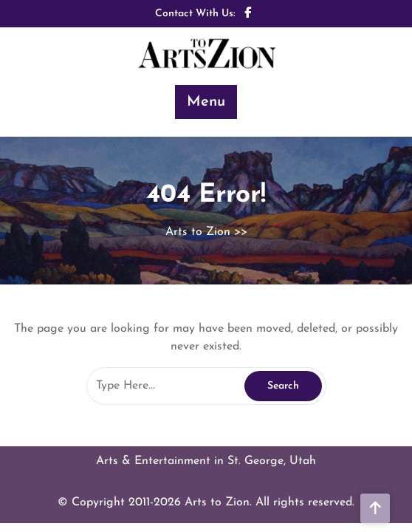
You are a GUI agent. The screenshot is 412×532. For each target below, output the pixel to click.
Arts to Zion (198, 232)
